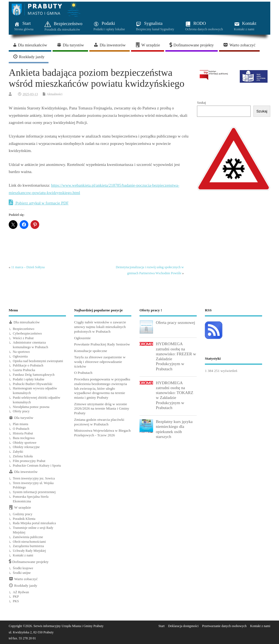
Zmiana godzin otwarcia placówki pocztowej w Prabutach (99, 422)
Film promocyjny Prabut (29, 461)
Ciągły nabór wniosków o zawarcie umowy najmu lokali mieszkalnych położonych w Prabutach (100, 327)
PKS (16, 601)
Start (161, 626)
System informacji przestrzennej (34, 492)
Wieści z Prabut (23, 338)
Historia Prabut (23, 433)
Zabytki (18, 452)
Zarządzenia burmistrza (28, 546)
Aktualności (54, 94)
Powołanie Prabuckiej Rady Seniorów (102, 344)
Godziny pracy (23, 514)
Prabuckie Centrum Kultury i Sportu (37, 466)
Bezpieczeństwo (24, 329)
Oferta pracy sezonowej (175, 322)
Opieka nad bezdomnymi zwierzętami (38, 361)
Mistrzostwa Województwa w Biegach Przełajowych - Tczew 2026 (102, 433)
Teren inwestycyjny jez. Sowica (34, 478)
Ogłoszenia (20, 356)
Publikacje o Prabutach (28, 365)
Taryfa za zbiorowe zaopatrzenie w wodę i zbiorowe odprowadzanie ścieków (100, 362)
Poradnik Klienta (24, 519)
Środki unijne (22, 573)
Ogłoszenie (82, 338)
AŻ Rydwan (21, 592)
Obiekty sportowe (25, 443)
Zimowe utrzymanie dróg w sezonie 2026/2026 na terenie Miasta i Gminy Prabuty (102, 409)
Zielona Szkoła (23, 456)
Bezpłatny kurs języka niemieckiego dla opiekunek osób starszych (174, 429)
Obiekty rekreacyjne (26, 447)
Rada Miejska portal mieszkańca (34, 523)
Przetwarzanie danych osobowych (224, 626)
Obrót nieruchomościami (29, 542)
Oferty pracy (21, 411)
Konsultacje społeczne (91, 351)
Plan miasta (20, 424)
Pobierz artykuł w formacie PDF (39, 202)
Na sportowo (21, 352)
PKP (16, 597)
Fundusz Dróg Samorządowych (34, 375)
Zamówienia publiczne (28, 537)
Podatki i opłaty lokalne (29, 379)
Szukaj (201, 103)
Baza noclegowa (24, 438)
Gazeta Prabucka (24, 370)
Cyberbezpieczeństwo (27, 333)
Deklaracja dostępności (183, 626)
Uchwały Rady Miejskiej (29, 551)
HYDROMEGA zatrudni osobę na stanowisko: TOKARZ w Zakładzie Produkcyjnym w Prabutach (175, 395)
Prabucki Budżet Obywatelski (33, 384)
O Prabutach (21, 429)
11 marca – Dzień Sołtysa (28, 267)
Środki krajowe (23, 568)
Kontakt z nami (23, 555)
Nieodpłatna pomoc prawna (31, 407)
